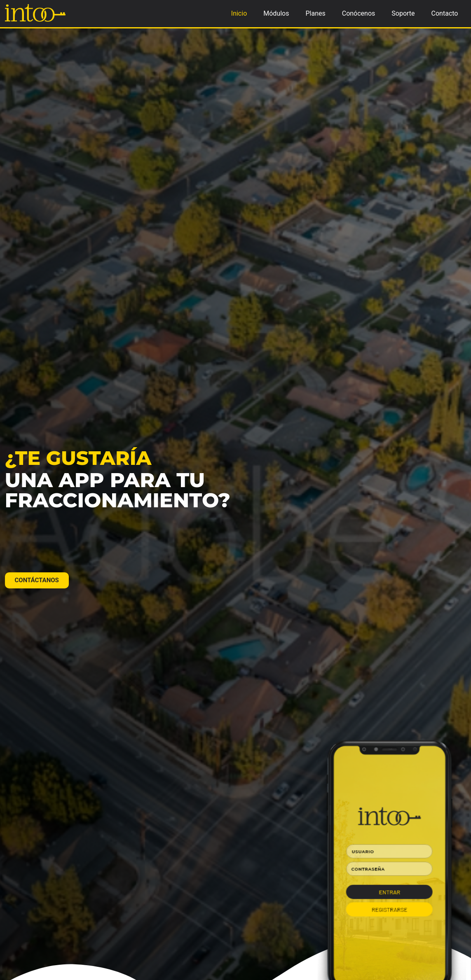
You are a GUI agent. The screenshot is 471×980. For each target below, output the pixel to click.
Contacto (445, 13)
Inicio (239, 13)
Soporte (403, 13)
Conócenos (359, 13)
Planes (315, 13)
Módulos (276, 13)
